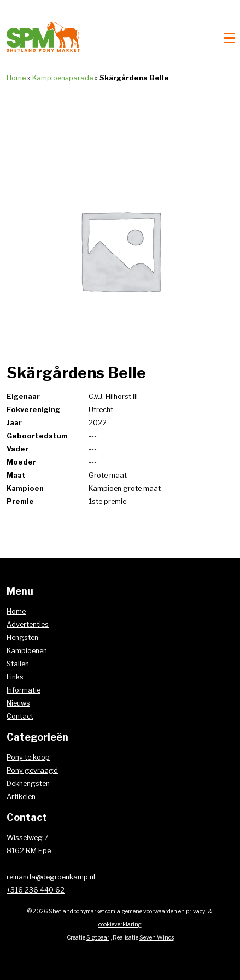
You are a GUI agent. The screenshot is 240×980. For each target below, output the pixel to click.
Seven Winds (157, 938)
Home (16, 78)
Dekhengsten (28, 784)
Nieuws (18, 703)
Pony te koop (28, 757)
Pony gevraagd (32, 770)
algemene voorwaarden (147, 911)
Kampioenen (27, 651)
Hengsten (22, 638)
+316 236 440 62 (36, 890)
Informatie (24, 690)
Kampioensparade (63, 78)
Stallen (18, 664)
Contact (20, 716)
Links (15, 677)
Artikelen (21, 797)
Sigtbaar (98, 938)
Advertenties (28, 624)
